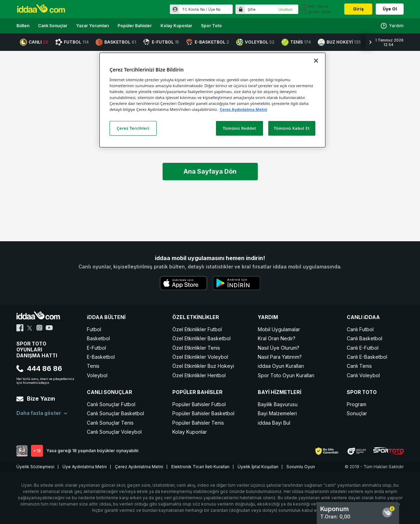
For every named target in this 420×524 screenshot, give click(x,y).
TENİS (296, 42)
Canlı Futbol (360, 329)
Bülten (23, 26)
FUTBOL (72, 42)
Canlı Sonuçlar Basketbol (115, 413)
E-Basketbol (101, 357)
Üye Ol (390, 9)
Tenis (93, 366)
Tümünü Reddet (240, 128)
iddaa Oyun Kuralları (281, 366)
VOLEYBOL (255, 42)
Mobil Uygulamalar (279, 329)
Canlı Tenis (359, 366)
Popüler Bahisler (135, 26)
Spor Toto (211, 26)
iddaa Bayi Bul (274, 423)
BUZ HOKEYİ (339, 42)
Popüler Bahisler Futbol (199, 404)
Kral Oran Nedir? (277, 338)
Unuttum (286, 9)
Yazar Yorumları (92, 26)
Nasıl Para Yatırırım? (280, 357)
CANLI (34, 42)
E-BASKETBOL (208, 42)
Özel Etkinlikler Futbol (197, 329)
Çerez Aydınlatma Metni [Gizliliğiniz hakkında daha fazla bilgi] (243, 109)
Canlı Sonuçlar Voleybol (114, 432)
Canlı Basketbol (365, 338)
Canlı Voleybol (363, 375)
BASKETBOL (116, 42)
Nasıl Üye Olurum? (279, 348)
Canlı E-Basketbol (367, 357)
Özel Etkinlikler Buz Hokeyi (203, 366)
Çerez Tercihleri (133, 128)
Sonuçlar (357, 413)
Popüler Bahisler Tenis (198, 423)
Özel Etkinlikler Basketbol (201, 338)
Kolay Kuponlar (176, 26)
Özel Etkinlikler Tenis (196, 348)
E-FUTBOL (161, 42)
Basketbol (98, 338)
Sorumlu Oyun (301, 467)
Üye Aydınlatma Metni (85, 467)
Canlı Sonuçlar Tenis (110, 423)
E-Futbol (96, 348)
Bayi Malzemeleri (277, 413)
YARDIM (268, 317)
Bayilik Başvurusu (278, 404)
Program (357, 404)
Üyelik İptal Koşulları (258, 467)
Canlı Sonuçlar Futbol (111, 404)
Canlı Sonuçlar (53, 26)
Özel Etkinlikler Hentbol (199, 375)
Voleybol (97, 375)
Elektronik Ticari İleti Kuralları (200, 467)
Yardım (392, 26)
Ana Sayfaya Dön (210, 171)
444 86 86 (39, 369)
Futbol (94, 329)
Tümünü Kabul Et (292, 128)
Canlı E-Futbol (363, 348)
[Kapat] (316, 61)
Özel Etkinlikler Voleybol (200, 357)
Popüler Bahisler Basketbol (203, 413)
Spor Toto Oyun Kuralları (286, 375)
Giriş (358, 9)
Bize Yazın (36, 398)
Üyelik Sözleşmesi (35, 467)
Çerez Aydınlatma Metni (139, 467)
